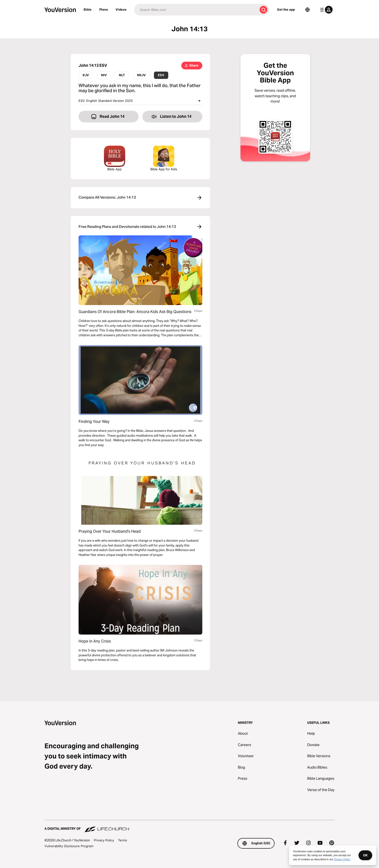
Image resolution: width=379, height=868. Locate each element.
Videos (121, 9)
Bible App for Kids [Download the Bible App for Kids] (164, 158)
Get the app (286, 9)
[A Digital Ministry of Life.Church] (189, 826)
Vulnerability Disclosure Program (69, 846)
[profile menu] (325, 10)
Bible (88, 9)
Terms (123, 840)
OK (365, 855)
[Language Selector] (307, 10)
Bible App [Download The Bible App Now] (115, 158)
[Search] (196, 10)
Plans (104, 9)
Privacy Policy (104, 840)
